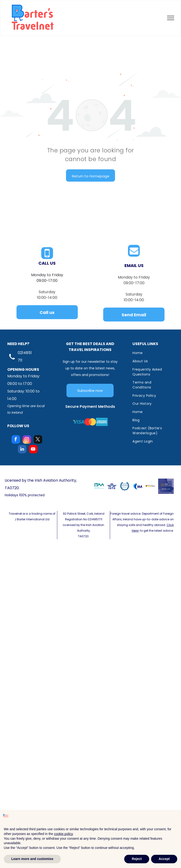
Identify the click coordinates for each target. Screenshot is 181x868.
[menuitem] (151, 353)
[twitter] (38, 440)
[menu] (171, 18)
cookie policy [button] (63, 834)
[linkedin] (22, 450)
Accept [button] (164, 859)
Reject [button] (137, 859)
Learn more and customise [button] (32, 859)
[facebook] (16, 440)
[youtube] (33, 450)
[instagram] (27, 440)
